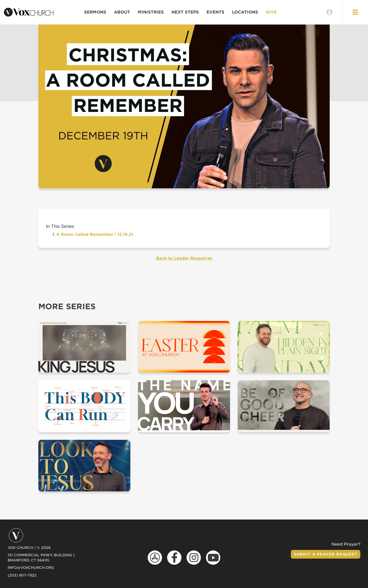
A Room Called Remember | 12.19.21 (95, 234)
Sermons (95, 12)
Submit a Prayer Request (326, 554)
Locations (245, 12)
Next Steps (185, 12)
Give (271, 12)
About (122, 12)
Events (215, 12)
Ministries (151, 12)
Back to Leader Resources (184, 258)
